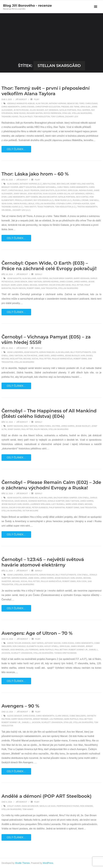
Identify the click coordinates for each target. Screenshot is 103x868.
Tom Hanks (28, 809)
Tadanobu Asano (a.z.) (12, 207)
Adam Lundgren (15, 352)
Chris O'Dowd (27, 107)
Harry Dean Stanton (22, 719)
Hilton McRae (31, 356)
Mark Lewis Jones (20, 285)
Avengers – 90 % (20, 706)
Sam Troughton (49, 288)
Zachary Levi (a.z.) (22, 210)
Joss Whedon (17, 650)
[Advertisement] (51, 38)
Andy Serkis (37, 643)
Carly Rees (63, 187)
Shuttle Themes (23, 863)
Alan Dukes (13, 184)
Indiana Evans (86, 190)
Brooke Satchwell (47, 187)
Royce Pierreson (52, 113)
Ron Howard (87, 806)
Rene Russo (20, 113)
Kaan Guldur (49, 194)
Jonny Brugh (20, 194)
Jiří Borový (21, 99)
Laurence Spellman (40, 504)
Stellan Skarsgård (82, 113)
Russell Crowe (81, 200)
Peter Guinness (40, 508)
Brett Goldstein (28, 187)
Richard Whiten (35, 113)
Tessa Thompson (46, 207)
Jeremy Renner (41, 719)
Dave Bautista (47, 190)
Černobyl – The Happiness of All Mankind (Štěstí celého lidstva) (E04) (49, 414)
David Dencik (21, 282)
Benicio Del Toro (76, 104)
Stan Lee (67, 113)
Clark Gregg (62, 716)
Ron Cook (82, 581)
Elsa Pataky (61, 190)
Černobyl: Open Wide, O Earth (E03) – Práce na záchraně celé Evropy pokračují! (49, 266)
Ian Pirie (56, 426)
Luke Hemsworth (16, 197)
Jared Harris (80, 282)
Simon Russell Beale (24, 204)
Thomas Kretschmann (65, 653)
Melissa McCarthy (48, 197)
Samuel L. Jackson (31, 722)
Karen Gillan (64, 194)
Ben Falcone (49, 184)
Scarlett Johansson (22, 653)
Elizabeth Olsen (35, 646)
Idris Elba (85, 107)
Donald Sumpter (56, 501)
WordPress (48, 863)
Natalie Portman (68, 110)
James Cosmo (66, 282)
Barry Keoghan (82, 278)
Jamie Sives (44, 356)
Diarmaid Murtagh (37, 501)
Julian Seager (37, 110)
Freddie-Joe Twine (70, 107)
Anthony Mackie (53, 643)
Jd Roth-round (21, 110)
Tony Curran (57, 117)
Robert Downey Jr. (78, 650)
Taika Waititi (30, 207)
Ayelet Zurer (14, 806)
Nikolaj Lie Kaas (47, 806)
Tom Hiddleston (42, 117)
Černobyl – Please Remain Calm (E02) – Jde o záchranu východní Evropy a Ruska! (51, 485)
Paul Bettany (61, 650)
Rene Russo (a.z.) (63, 200)
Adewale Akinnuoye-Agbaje (21, 104)
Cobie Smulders (78, 716)
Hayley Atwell (51, 646)
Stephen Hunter (81, 204)
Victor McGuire (30, 511)
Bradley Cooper (10, 187)
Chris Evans (91, 104)
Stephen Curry (64, 204)
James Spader (78, 646)
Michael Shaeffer (39, 285)
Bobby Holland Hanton (82, 184)
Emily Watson (35, 282)
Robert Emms (33, 288)
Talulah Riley (26, 117)
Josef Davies (14, 429)
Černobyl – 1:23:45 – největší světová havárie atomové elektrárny (43, 562)
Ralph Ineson (19, 288)
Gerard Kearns (51, 282)
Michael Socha (31, 359)
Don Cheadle (19, 646)
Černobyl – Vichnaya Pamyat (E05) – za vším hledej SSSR (46, 340)
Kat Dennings (52, 110)
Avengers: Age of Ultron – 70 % (37, 633)
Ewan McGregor (30, 806)
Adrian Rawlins (47, 352)
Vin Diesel (6, 210)
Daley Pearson (32, 190)
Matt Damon (32, 197)
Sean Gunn (7, 204)
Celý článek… (16, 149)
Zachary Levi (72, 117)
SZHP (92, 204)
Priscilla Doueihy (24, 200)
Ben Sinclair (63, 184)
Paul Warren (84, 110)
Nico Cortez (82, 197)
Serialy (39, 274)
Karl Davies (87, 356)
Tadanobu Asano (10, 117)
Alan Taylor (42, 104)
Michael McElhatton (12, 359)
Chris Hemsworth (11, 107)
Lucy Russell (58, 504)
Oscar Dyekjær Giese (60, 285)
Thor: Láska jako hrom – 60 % (35, 174)
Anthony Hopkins (58, 104)
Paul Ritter (78, 285)
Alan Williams (29, 278)
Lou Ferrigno (31, 650)
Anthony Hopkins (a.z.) (31, 184)
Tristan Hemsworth (87, 207)
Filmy (36, 99)
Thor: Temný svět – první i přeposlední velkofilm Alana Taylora (46, 91)
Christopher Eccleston (48, 107)
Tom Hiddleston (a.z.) (66, 207)
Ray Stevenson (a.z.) (44, 200)
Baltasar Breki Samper (61, 278)
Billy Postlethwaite (81, 352)
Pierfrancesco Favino (68, 806)
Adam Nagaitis (14, 278)
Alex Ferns (43, 278)
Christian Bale (16, 190)
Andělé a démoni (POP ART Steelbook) (47, 796)
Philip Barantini (57, 508)
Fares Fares (45, 426)
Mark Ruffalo (46, 650)
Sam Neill (94, 200)
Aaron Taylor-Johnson (19, 643)
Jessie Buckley (72, 356)
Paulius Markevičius (62, 359)
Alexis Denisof (14, 716)
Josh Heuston (35, 194)
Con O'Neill (84, 498)
